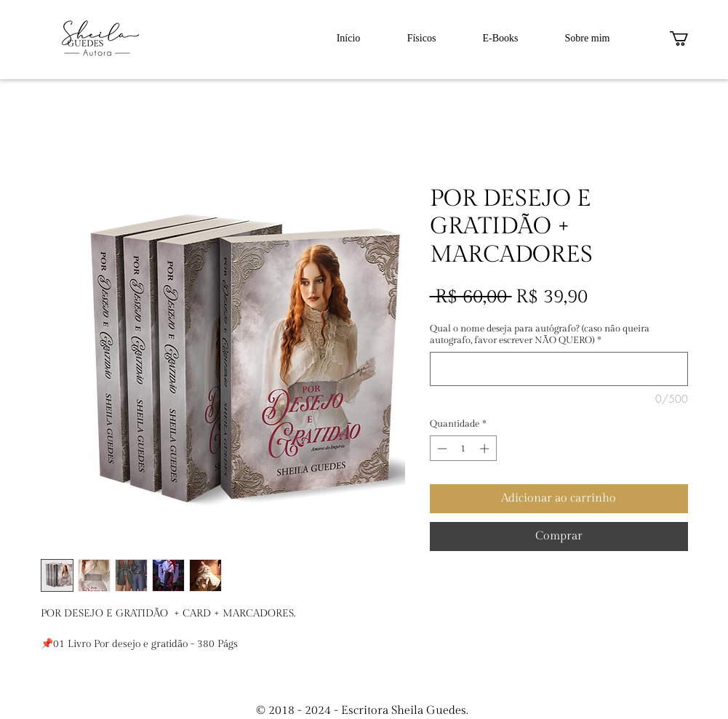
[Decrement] (441, 449)
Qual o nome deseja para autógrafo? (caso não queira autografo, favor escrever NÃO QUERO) (540, 334)
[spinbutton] (463, 449)
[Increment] (486, 449)
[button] (688, 39)
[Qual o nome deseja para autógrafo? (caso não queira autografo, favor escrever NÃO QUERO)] (559, 369)
